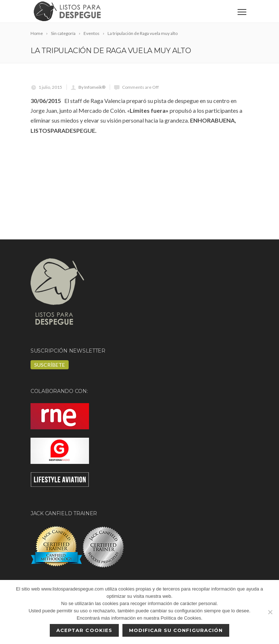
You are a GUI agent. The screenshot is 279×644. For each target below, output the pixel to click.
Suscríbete (50, 365)
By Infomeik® (92, 87)
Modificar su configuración (176, 630)
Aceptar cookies (84, 630)
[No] (270, 612)
